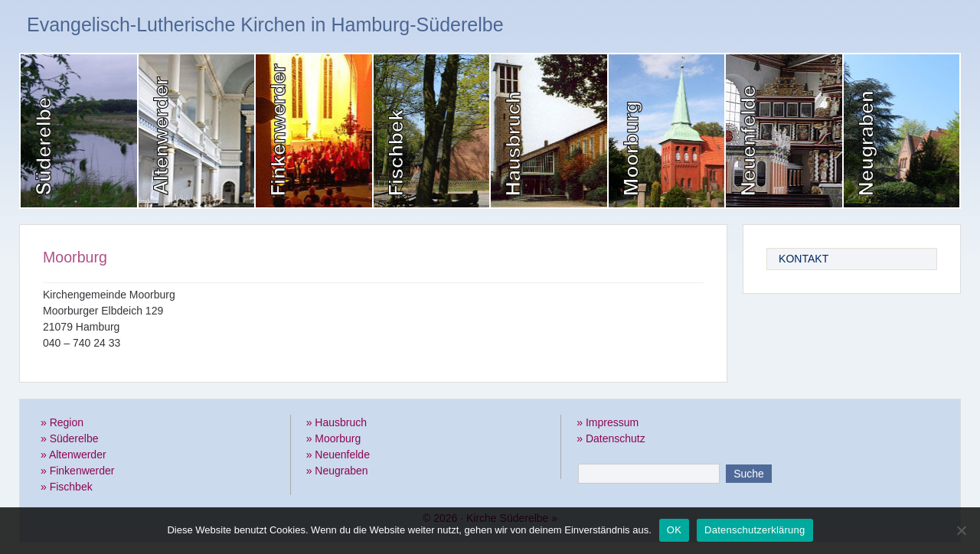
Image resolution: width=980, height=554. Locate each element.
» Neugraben (337, 471)
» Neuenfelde (338, 455)
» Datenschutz (611, 438)
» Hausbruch (336, 422)
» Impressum (608, 422)
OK (674, 530)
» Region (62, 422)
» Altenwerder (73, 455)
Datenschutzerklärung (755, 530)
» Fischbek (67, 487)
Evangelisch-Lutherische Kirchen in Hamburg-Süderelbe (265, 24)
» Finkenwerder (78, 471)
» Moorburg (334, 438)
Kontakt (804, 259)
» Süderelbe (70, 438)
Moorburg (75, 257)
